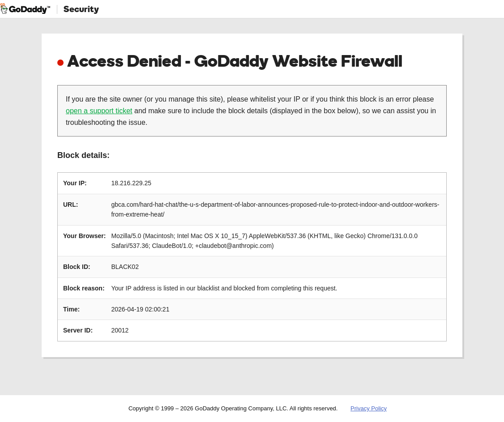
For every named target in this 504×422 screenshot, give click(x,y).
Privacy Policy (369, 408)
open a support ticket (99, 111)
